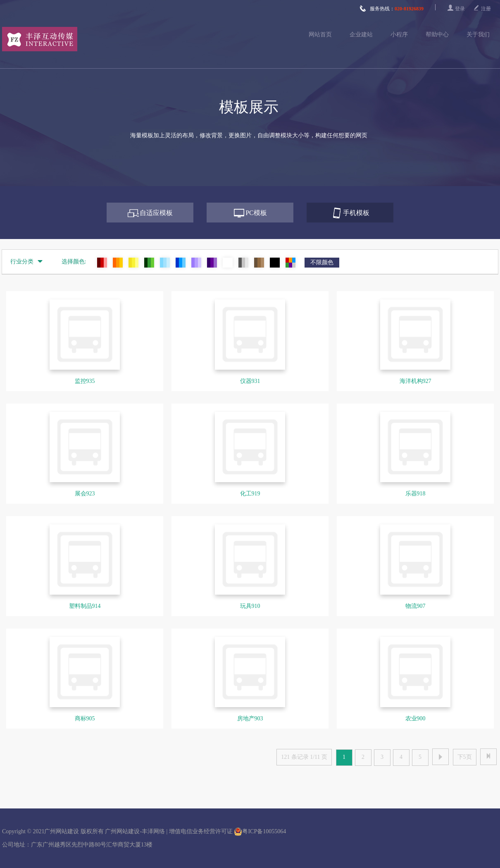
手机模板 (356, 213)
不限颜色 (322, 262)
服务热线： (392, 9)
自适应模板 (156, 213)
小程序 (399, 35)
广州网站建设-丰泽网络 (135, 831)
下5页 (465, 757)
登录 (460, 9)
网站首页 (320, 35)
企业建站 (361, 35)
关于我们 (478, 35)
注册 (486, 9)
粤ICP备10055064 (260, 832)
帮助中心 (437, 35)
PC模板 (256, 213)
